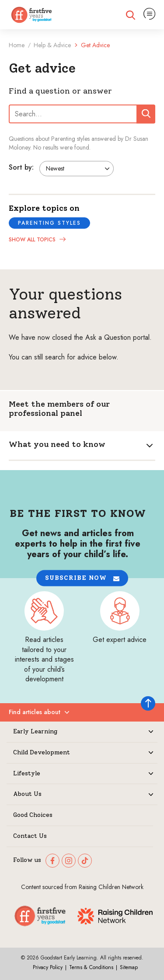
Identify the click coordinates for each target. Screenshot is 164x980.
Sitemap (129, 967)
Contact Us (30, 836)
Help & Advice (52, 45)
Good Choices (33, 815)
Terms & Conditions (91, 967)
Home (17, 45)
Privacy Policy (48, 967)
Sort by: (21, 167)
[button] (82, 578)
